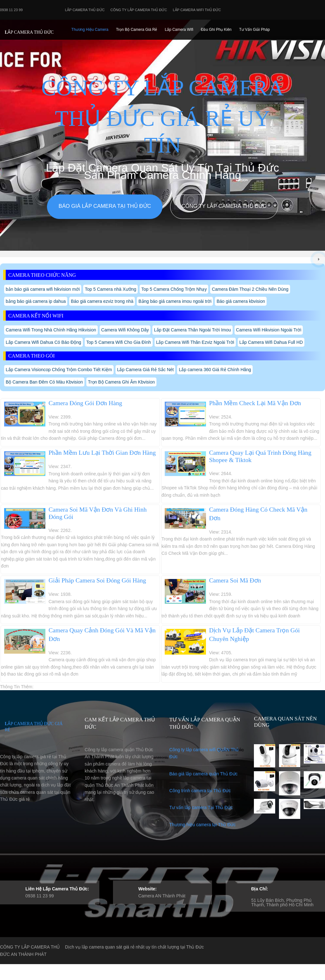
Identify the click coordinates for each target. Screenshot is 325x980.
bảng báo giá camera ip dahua (36, 301)
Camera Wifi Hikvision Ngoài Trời (269, 330)
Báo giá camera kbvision (241, 301)
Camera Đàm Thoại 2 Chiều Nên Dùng (250, 289)
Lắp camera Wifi (179, 30)
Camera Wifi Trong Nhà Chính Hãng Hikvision (51, 330)
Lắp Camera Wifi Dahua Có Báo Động (43, 342)
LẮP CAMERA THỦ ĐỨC (29, 32)
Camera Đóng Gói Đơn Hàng (85, 403)
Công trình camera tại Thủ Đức (200, 791)
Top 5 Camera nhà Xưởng (110, 289)
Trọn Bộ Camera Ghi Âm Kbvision (121, 382)
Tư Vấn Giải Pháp (254, 30)
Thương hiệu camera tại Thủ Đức (203, 825)
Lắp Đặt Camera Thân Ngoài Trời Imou (192, 330)
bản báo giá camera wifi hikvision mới (43, 289)
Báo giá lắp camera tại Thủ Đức (105, 206)
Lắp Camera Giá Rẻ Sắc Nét (146, 370)
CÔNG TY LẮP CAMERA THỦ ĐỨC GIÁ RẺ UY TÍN (162, 116)
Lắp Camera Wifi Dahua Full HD (271, 342)
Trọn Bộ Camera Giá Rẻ (136, 30)
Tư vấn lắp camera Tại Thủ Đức (201, 807)
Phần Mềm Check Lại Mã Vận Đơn (255, 403)
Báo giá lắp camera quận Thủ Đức (204, 774)
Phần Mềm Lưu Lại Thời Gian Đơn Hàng (102, 453)
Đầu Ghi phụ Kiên (216, 30)
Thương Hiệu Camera (90, 30)
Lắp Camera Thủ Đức (85, 10)
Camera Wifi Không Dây (125, 330)
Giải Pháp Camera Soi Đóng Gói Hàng (97, 580)
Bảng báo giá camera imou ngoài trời (175, 301)
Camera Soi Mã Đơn (235, 580)
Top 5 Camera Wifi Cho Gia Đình (119, 342)
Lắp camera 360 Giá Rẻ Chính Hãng (215, 370)
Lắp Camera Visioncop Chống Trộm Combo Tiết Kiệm (59, 370)
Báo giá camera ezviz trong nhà (102, 301)
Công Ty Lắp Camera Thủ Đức (139, 10)
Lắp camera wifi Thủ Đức (197, 10)
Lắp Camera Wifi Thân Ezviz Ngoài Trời (195, 342)
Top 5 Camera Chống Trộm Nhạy (174, 289)
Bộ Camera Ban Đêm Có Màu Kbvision (44, 382)
